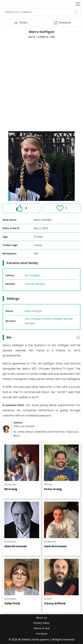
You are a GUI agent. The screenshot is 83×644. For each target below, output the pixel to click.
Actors (48, 599)
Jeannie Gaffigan (35, 284)
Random (62, 23)
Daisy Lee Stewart (24, 426)
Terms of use (41, 628)
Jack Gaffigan (33, 319)
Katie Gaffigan (33, 311)
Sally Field (12, 603)
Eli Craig (11, 489)
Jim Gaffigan (32, 275)
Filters (21, 23)
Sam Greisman (55, 546)
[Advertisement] (41, 85)
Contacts (42, 634)
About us (42, 618)
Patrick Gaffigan (52, 319)
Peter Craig (53, 489)
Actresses (10, 599)
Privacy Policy (42, 623)
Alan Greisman (16, 546)
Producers (10, 484)
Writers (48, 484)
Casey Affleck (55, 603)
